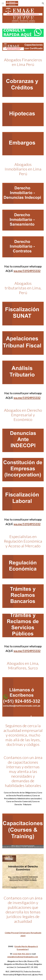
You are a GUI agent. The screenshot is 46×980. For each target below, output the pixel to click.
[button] (3, 3)
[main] (23, 62)
